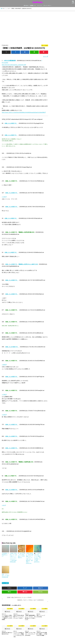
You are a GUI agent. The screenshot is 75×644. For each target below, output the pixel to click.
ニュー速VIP (6, 580)
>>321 (3, 505)
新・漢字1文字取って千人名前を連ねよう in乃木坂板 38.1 (21, 555)
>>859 (4, 365)
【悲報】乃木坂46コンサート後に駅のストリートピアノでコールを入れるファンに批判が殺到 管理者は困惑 (14, 557)
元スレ (45, 56)
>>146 (4, 197)
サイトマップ (40, 5)
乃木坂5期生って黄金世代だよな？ (5, 554)
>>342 (4, 415)
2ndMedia (37, 2)
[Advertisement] (25, 29)
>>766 (4, 394)
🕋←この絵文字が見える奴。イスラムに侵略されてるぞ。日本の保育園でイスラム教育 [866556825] (38, 557)
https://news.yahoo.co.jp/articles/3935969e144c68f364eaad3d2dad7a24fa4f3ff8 (23, 112)
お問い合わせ (26, 5)
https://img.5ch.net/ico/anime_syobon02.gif (13, 65)
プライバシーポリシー (47, 5)
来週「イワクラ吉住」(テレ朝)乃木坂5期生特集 (5, 573)
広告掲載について (33, 5)
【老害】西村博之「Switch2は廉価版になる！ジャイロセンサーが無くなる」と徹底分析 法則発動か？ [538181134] (30, 557)
